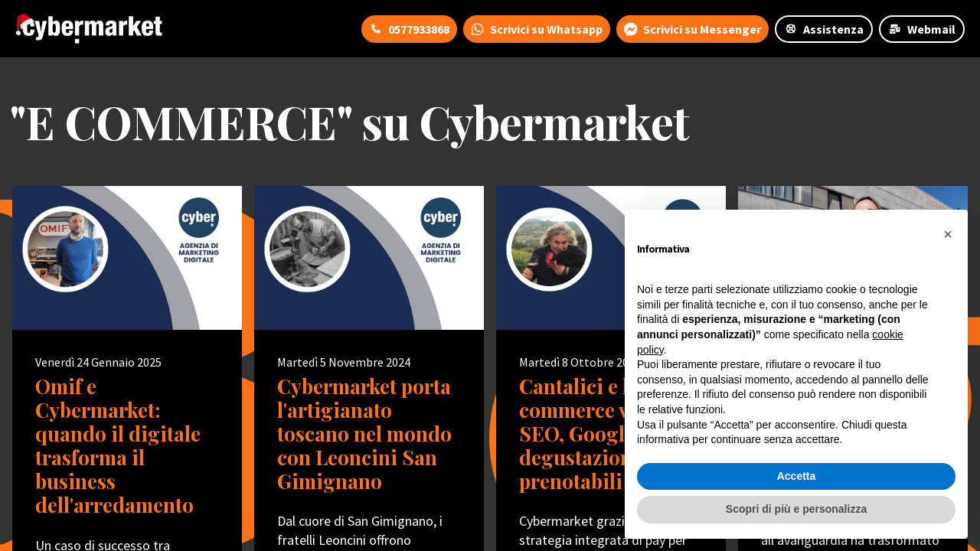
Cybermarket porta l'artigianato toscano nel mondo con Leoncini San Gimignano (364, 434)
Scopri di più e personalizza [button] (796, 509)
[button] (948, 234)
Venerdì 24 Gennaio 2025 (98, 362)
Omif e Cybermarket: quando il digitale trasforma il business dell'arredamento (118, 446)
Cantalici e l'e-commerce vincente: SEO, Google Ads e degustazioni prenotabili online (611, 434)
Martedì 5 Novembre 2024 (344, 362)
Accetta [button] (797, 476)
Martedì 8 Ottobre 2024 (580, 362)
